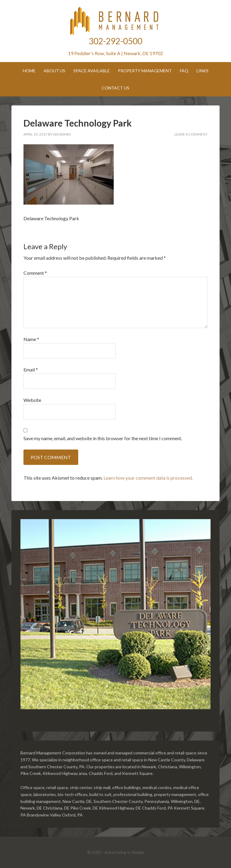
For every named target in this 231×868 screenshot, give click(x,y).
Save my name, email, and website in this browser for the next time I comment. (103, 438)
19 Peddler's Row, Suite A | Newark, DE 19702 (115, 53)
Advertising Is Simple (124, 852)
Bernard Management (115, 21)
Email (31, 370)
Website (32, 400)
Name (31, 339)
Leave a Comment (191, 134)
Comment (35, 273)
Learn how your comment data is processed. (148, 478)
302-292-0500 (115, 41)
